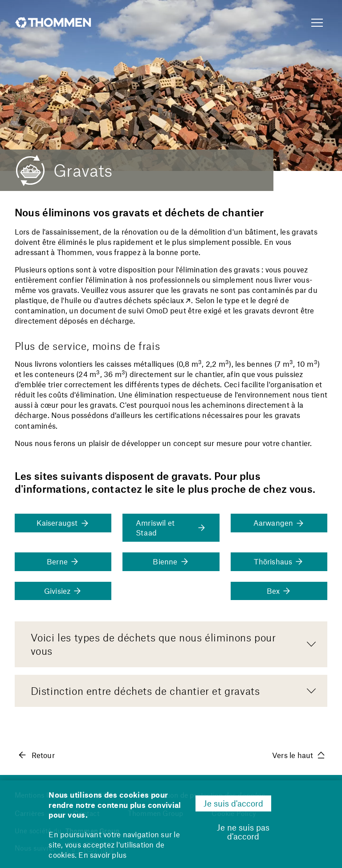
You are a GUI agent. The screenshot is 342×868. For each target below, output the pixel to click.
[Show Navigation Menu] (317, 23)
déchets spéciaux (154, 300)
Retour (36, 755)
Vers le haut (298, 755)
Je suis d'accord (233, 803)
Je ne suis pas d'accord (243, 832)
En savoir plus (102, 855)
